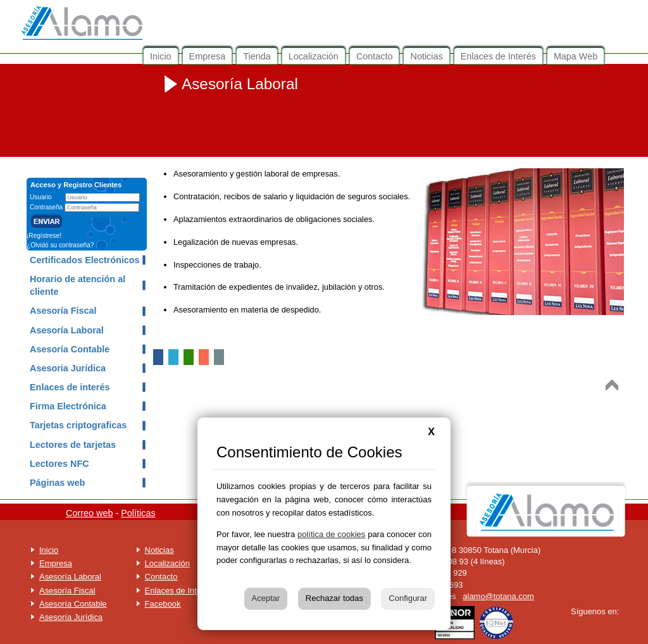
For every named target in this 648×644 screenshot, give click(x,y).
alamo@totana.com (498, 596)
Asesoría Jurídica (71, 617)
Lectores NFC (59, 464)
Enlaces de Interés (179, 591)
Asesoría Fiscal (63, 311)
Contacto (161, 577)
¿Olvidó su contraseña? (60, 245)
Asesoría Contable (70, 349)
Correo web (89, 513)
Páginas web (57, 483)
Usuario (42, 197)
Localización (167, 563)
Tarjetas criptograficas (78, 425)
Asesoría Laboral (67, 330)
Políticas (138, 513)
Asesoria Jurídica (68, 368)
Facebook (163, 604)
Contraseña (47, 207)
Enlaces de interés (70, 387)
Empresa (56, 563)
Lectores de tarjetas (73, 445)
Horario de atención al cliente (78, 285)
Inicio (49, 550)
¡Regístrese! (44, 236)
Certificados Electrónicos (85, 260)
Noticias (159, 550)
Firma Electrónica (68, 406)
